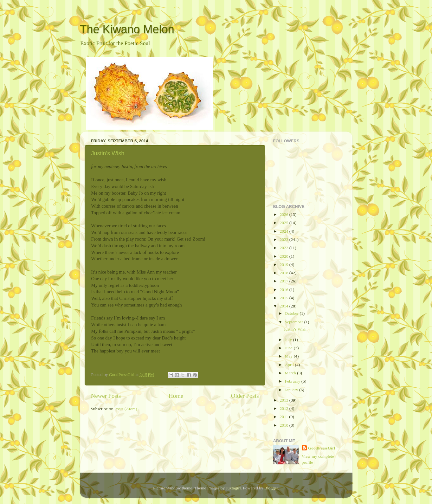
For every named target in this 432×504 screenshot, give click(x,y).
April (290, 365)
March (291, 373)
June (289, 348)
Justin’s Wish (108, 153)
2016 (284, 290)
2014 (284, 306)
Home (176, 396)
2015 (284, 298)
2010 (284, 425)
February (293, 381)
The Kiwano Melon (127, 29)
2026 (284, 214)
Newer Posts (106, 396)
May (289, 356)
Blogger (271, 488)
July (289, 340)
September (295, 322)
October (292, 313)
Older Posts (245, 396)
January (292, 390)
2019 (284, 265)
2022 (284, 248)
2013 (284, 400)
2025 (284, 223)
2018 (284, 273)
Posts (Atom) (126, 409)
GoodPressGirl (322, 448)
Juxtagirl (233, 488)
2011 (284, 417)
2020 (284, 256)
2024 (284, 231)
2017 (284, 281)
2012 (284, 408)
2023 (284, 239)
